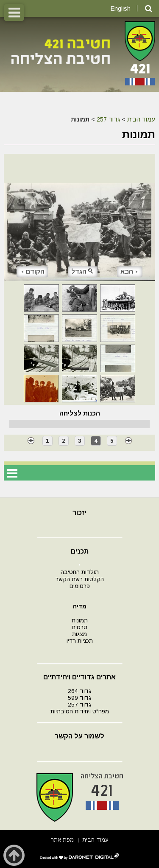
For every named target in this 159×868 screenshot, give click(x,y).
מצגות (79, 634)
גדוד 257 (108, 119)
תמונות (80, 621)
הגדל (83, 271)
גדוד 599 (79, 698)
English (120, 8)
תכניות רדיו (80, 641)
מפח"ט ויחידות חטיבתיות (80, 711)
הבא (129, 271)
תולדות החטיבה (80, 572)
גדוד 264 (79, 691)
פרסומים (80, 586)
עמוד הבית (141, 119)
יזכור (79, 513)
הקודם (33, 271)
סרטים (79, 627)
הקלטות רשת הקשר (80, 579)
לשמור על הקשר (79, 736)
